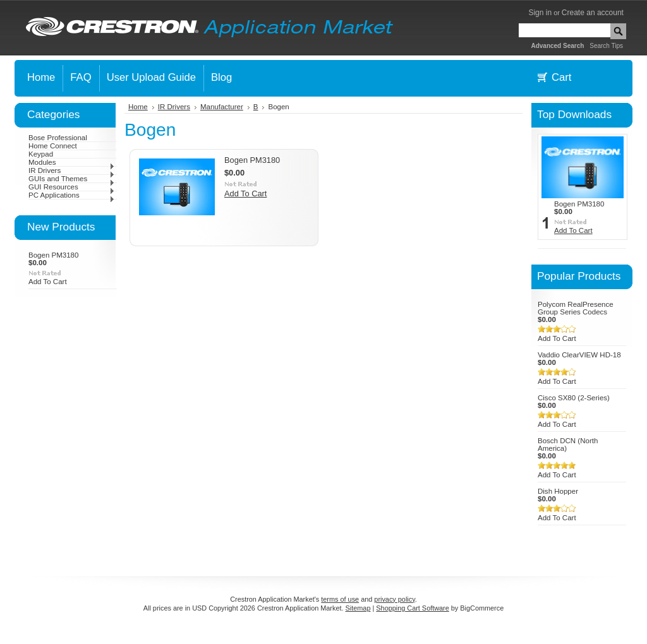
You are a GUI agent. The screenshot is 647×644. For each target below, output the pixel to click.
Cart (561, 77)
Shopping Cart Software (412, 608)
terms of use (340, 599)
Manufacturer (222, 107)
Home (138, 107)
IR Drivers (72, 170)
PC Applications (72, 195)
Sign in (540, 13)
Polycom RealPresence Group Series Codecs (576, 308)
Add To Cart (48, 282)
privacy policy (394, 599)
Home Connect (53, 146)
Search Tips (606, 46)
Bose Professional (58, 138)
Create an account (593, 13)
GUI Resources (72, 187)
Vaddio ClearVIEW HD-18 (579, 355)
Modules (72, 162)
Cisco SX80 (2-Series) (574, 398)
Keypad (41, 154)
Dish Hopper (558, 491)
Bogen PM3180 (53, 255)
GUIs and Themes (72, 179)
